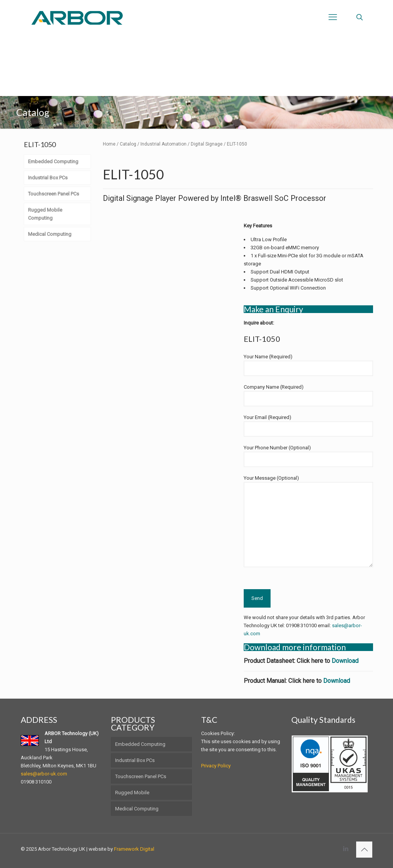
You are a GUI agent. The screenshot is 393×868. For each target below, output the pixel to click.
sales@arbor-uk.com (44, 774)
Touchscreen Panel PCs (141, 776)
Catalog (128, 144)
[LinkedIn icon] (346, 849)
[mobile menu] (333, 17)
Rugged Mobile (132, 793)
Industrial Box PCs (135, 760)
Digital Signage (207, 144)
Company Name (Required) (308, 395)
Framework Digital (134, 849)
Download (345, 661)
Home (109, 144)
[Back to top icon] (364, 850)
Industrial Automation (163, 144)
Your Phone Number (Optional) (308, 456)
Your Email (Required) (308, 426)
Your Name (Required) (308, 365)
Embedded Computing (140, 744)
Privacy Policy (216, 766)
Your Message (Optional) (308, 521)
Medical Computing (137, 809)
